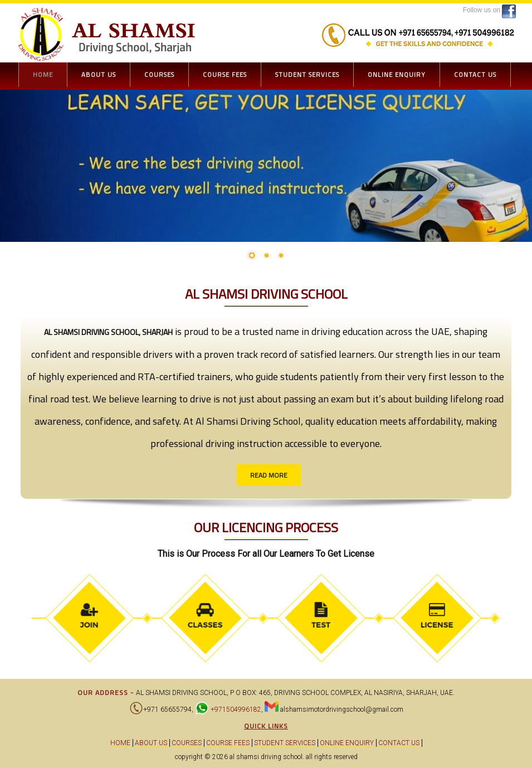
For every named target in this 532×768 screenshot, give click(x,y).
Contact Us (475, 74)
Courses (159, 74)
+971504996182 (235, 709)
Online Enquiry (397, 74)
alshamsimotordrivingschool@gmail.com (342, 709)
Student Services (307, 74)
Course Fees (225, 74)
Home (43, 74)
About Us (99, 74)
